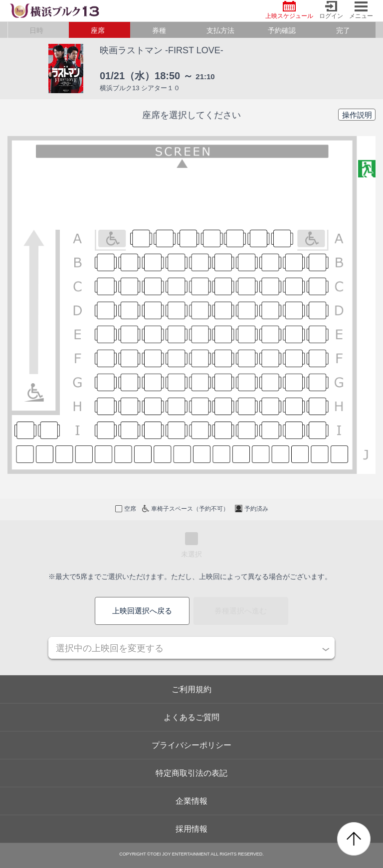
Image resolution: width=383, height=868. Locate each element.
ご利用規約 (191, 689)
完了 (343, 30)
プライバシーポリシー (191, 745)
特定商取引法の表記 (191, 773)
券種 (159, 30)
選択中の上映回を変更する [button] (110, 648)
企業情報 (191, 801)
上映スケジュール (289, 10)
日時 (36, 30)
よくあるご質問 (191, 717)
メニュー (361, 10)
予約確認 (282, 30)
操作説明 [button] (357, 115)
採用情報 (191, 829)
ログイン (331, 10)
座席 (98, 30)
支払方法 (220, 30)
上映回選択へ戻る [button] (142, 611)
